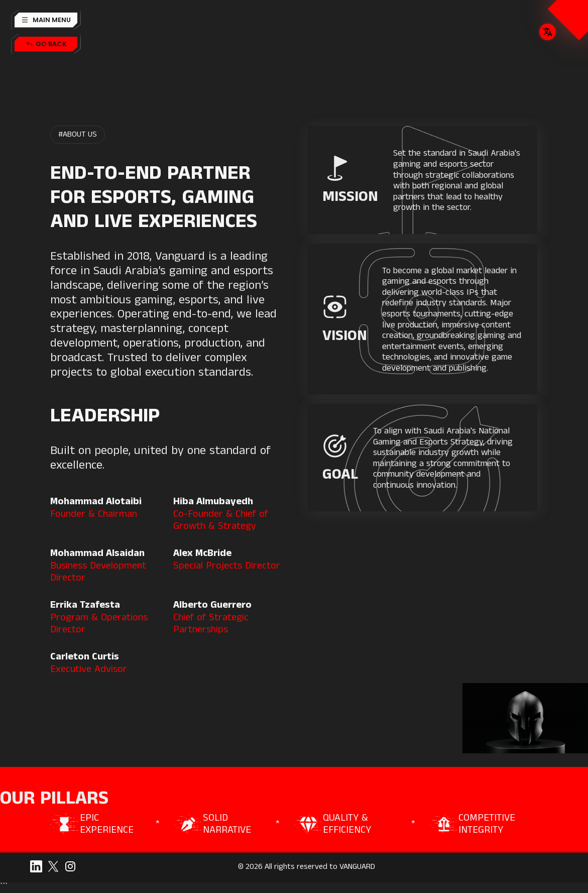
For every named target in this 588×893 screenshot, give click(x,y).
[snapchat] (70, 866)
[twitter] (53, 866)
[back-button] (46, 44)
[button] (46, 20)
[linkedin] (36, 866)
